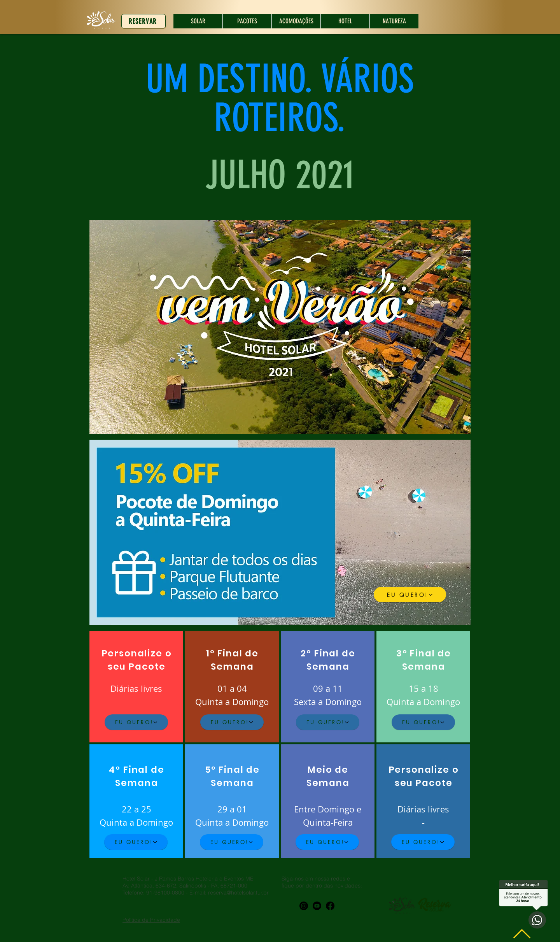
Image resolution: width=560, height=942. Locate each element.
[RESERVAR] (143, 21)
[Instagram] (304, 906)
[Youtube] (317, 906)
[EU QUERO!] (410, 595)
